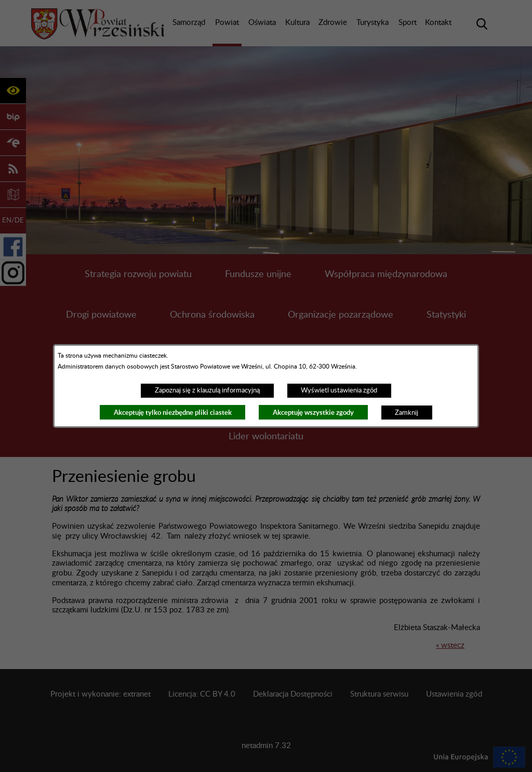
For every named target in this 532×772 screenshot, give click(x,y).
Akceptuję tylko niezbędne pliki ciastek (173, 413)
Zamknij (407, 413)
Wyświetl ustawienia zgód (339, 390)
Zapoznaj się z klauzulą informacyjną (207, 390)
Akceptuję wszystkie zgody (313, 413)
